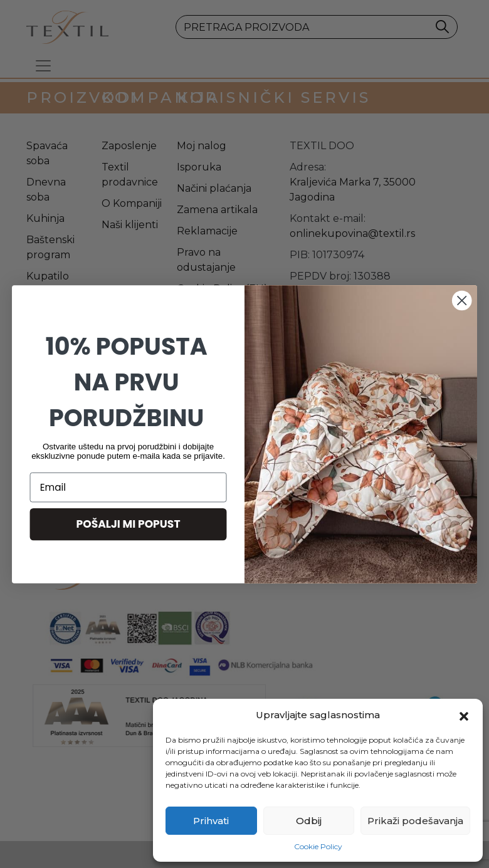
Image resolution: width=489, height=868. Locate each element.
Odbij (309, 821)
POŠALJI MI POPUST (129, 524)
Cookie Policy (318, 846)
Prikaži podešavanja (415, 821)
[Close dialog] (462, 300)
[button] (464, 715)
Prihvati (211, 821)
